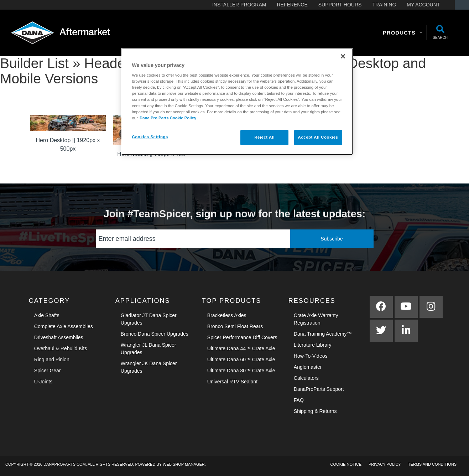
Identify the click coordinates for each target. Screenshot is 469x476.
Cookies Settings (150, 137)
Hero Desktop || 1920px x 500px (68, 144)
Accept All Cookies (318, 137)
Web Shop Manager (184, 464)
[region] (237, 101)
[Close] (343, 56)
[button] (403, 33)
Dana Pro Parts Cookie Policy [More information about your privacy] (168, 118)
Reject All (264, 137)
